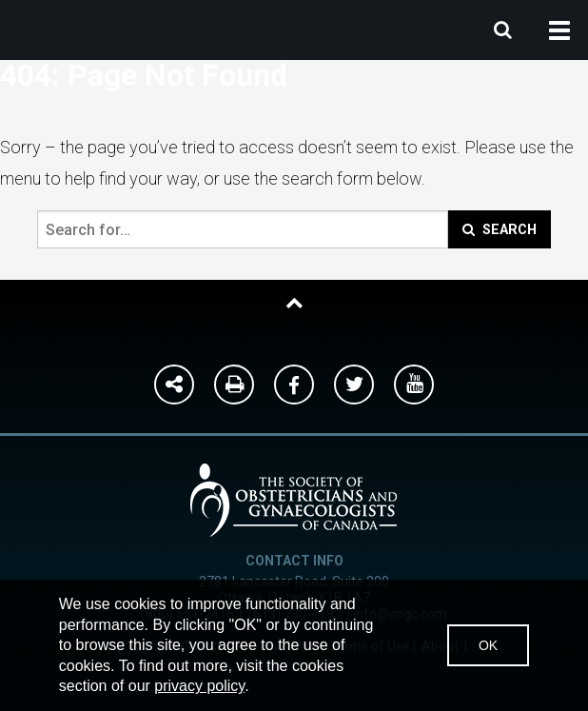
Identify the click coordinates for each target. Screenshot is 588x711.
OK (488, 645)
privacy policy (199, 686)
